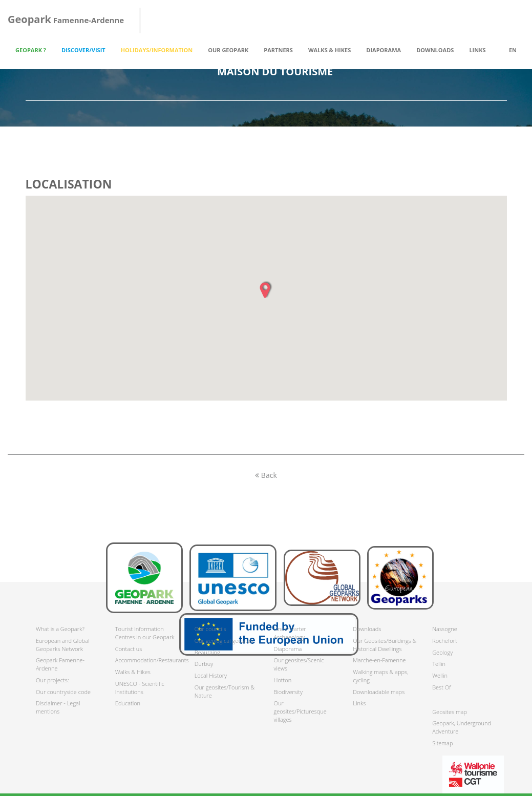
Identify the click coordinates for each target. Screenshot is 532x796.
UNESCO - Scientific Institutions (140, 688)
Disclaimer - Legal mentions (58, 707)
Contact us (129, 649)
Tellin (439, 664)
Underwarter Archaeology (290, 633)
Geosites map (450, 712)
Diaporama (384, 50)
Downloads (367, 629)
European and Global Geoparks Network (63, 645)
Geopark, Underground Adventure (462, 727)
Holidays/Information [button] (157, 50)
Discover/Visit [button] (83, 50)
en (513, 50)
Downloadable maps (379, 692)
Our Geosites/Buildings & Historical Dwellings (385, 645)
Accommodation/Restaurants (147, 660)
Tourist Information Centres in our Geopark (145, 633)
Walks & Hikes (133, 672)
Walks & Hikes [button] (329, 50)
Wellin (440, 675)
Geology (442, 652)
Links (477, 50)
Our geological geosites (224, 641)
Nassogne (445, 629)
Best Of (441, 687)
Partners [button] (278, 50)
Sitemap (442, 743)
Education (128, 703)
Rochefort (444, 641)
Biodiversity (288, 692)
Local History (211, 675)
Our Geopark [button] (228, 50)
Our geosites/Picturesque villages (300, 711)
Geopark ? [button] (31, 50)
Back (266, 475)
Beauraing (207, 652)
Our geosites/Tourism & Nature (225, 691)
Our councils (210, 629)
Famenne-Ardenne (66, 19)
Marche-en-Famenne (379, 660)
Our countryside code (63, 692)
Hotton (282, 680)
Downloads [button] (435, 50)
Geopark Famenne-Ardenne (60, 664)
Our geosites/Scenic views (299, 664)
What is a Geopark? (60, 629)
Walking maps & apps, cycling (380, 676)
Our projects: (52, 680)
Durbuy (204, 664)
